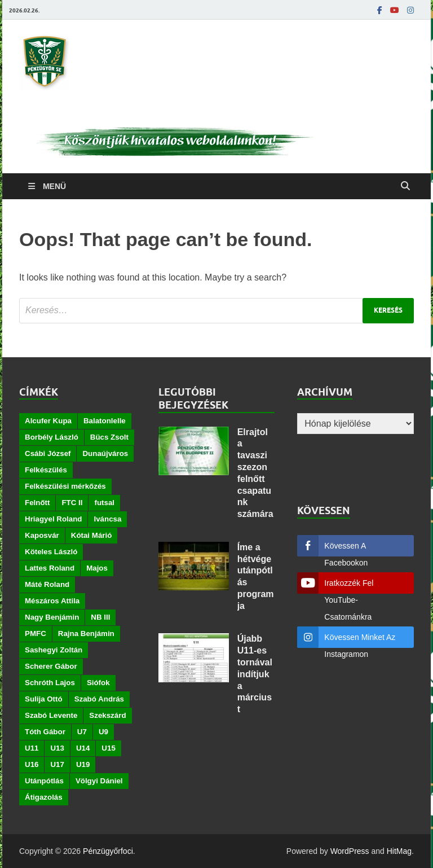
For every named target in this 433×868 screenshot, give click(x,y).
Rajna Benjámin (86, 634)
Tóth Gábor (45, 732)
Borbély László (52, 437)
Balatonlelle (105, 421)
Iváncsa (107, 519)
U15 (108, 748)
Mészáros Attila (52, 601)
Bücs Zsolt (109, 437)
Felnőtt (37, 503)
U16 (32, 764)
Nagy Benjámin (52, 617)
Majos (97, 568)
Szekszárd (107, 715)
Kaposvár (42, 535)
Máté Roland (47, 584)
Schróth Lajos (50, 683)
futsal (104, 503)
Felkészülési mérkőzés (65, 486)
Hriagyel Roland (53, 519)
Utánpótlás (44, 781)
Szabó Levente (51, 715)
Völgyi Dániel (99, 781)
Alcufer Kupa (48, 421)
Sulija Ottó (44, 699)
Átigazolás (44, 797)
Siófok (98, 683)
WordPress (350, 851)
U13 (57, 748)
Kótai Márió (92, 535)
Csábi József (48, 453)
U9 (103, 732)
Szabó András (99, 699)
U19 (83, 764)
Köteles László (51, 552)
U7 (82, 732)
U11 (32, 748)
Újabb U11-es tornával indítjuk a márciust (255, 674)
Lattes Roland (50, 568)
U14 (83, 748)
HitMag (399, 851)
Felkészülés (46, 470)
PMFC (36, 634)
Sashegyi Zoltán (54, 650)
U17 (57, 764)
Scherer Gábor (51, 666)
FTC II (72, 503)
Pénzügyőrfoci (108, 851)
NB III (100, 617)
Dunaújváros (105, 453)
